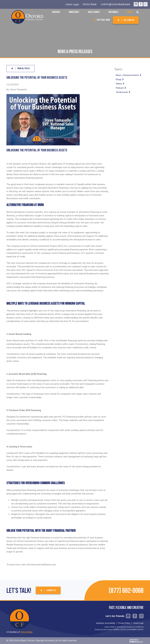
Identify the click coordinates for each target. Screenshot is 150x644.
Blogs (119, 79)
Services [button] (56, 12)
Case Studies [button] (94, 12)
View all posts (24, 69)
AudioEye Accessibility (106, 623)
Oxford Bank (90, 4)
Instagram (145, 4)
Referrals (113, 12)
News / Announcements (127, 75)
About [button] (130, 12)
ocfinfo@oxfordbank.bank (116, 4)
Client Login (72, 4)
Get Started (129, 20)
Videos (119, 84)
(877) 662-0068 (103, 20)
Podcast (120, 88)
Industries (74, 12)
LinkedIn (136, 4)
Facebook (141, 4)
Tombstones (122, 92)
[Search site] (138, 12)
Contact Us (51, 590)
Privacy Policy (124, 623)
